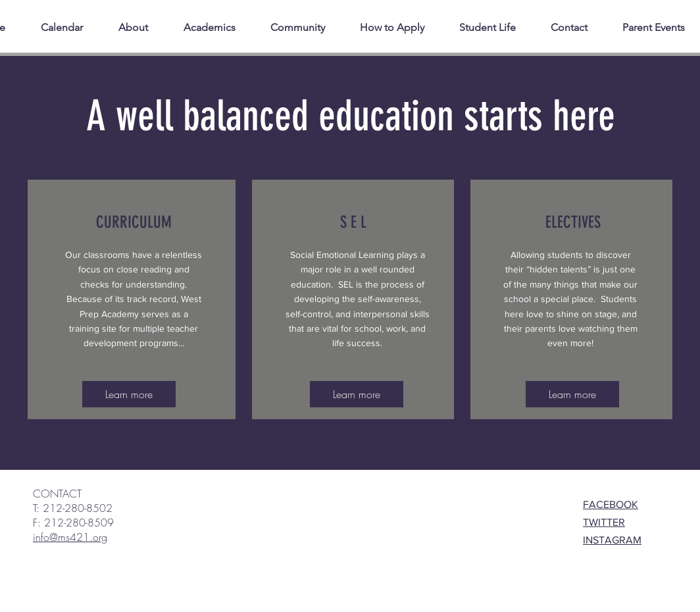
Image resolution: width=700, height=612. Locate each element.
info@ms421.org (70, 537)
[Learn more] (129, 394)
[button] (498, 28)
